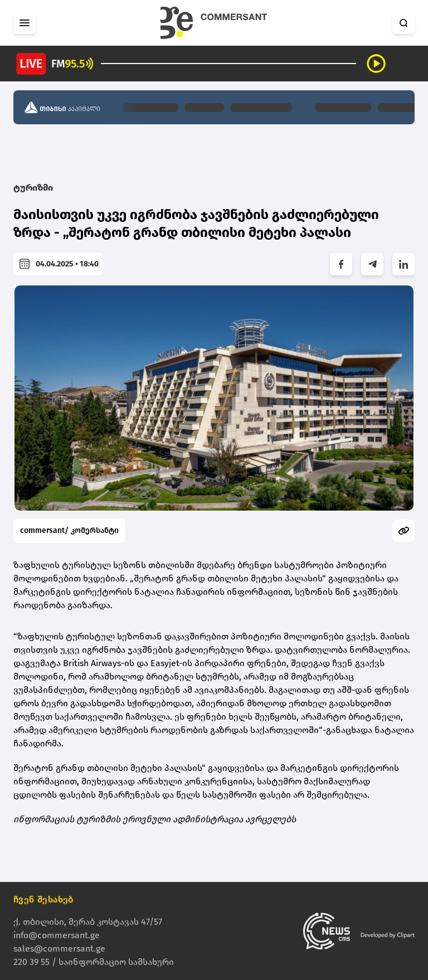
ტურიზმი (33, 188)
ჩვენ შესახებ (43, 899)
